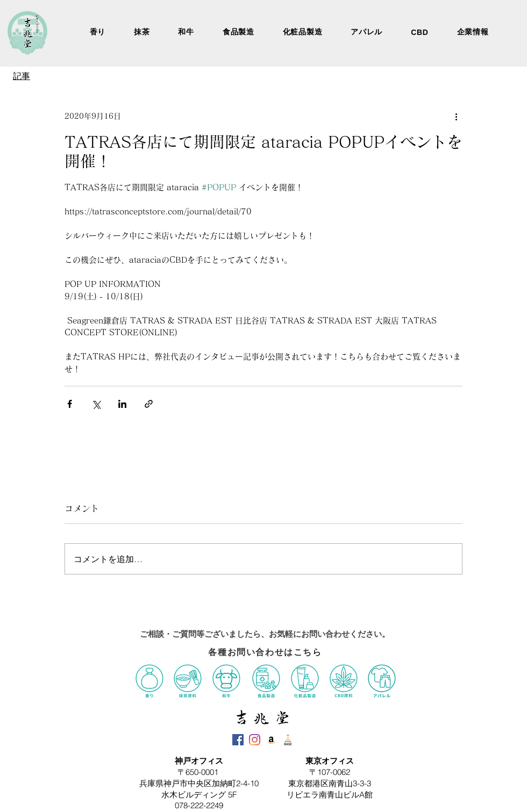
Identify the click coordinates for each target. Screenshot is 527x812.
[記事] (22, 76)
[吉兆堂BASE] (288, 740)
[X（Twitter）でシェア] (96, 404)
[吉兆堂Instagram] (255, 740)
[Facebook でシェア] (70, 404)
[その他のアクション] (456, 116)
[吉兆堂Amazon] (271, 740)
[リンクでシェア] (149, 404)
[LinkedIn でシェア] (122, 404)
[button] (473, 32)
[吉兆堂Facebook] (238, 740)
